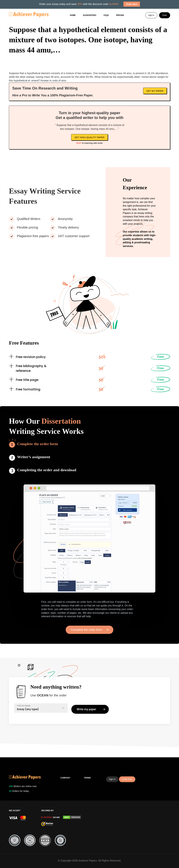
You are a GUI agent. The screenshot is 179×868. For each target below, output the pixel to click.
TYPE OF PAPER (24, 706)
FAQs (106, 15)
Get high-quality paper (89, 137)
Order (165, 15)
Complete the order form (37, 444)
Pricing (120, 15)
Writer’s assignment (34, 457)
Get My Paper (155, 91)
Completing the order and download (47, 470)
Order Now (127, 779)
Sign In (151, 15)
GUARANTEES (90, 15)
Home (73, 15)
